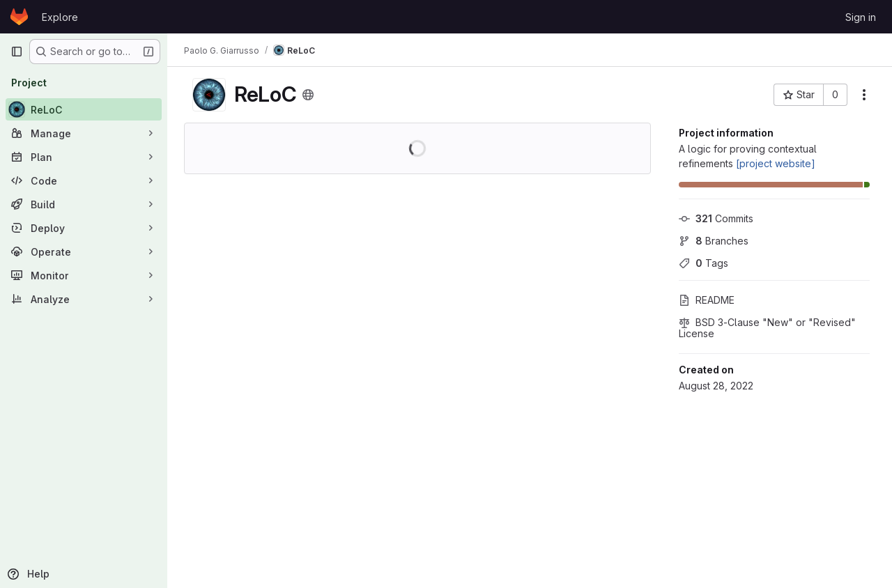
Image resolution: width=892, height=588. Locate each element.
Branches (714, 241)
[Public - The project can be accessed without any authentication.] (308, 95)
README (707, 300)
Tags (703, 263)
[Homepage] (19, 17)
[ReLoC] (84, 109)
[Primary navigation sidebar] (17, 52)
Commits (716, 218)
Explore (60, 17)
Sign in (861, 17)
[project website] (776, 163)
